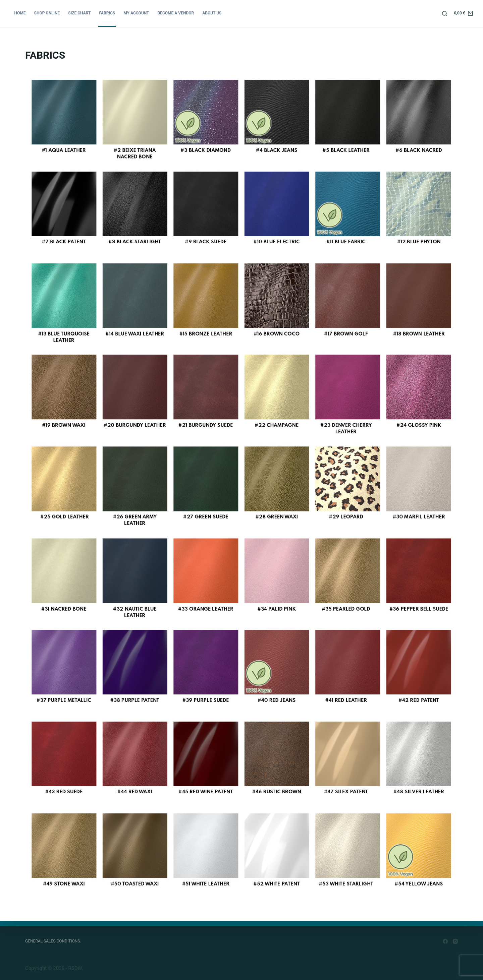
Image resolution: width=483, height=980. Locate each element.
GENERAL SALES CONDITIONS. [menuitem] (53, 941)
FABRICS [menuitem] (107, 13)
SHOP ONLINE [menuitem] (47, 13)
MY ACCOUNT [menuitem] (136, 13)
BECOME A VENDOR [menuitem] (176, 13)
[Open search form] (445, 14)
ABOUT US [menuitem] (212, 13)
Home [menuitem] (20, 13)
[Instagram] (455, 941)
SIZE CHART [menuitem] (79, 13)
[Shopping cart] (463, 13)
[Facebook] (445, 941)
